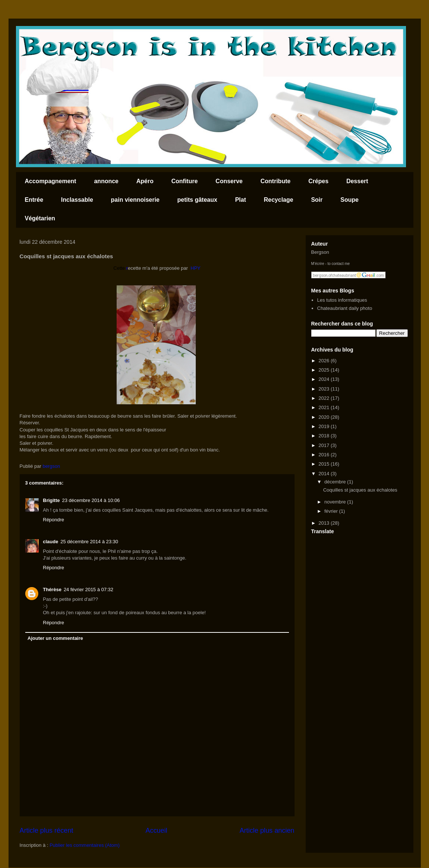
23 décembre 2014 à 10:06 (91, 500)
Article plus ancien (267, 830)
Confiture (184, 181)
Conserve (229, 181)
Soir (317, 200)
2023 (325, 389)
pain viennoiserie (135, 200)
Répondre (54, 520)
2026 (325, 361)
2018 (325, 436)
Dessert (357, 181)
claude (51, 542)
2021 (325, 407)
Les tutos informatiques (342, 300)
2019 (325, 426)
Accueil (157, 830)
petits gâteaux (197, 200)
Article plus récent (47, 830)
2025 (325, 370)
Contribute (275, 181)
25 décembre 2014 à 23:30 (89, 542)
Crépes (318, 181)
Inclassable (77, 200)
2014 (325, 474)
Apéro (145, 181)
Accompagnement (51, 181)
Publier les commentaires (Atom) (84, 845)
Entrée (34, 200)
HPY (196, 268)
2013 (325, 523)
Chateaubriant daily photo (345, 308)
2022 (325, 398)
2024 (325, 379)
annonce (106, 181)
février (332, 511)
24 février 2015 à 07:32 (88, 590)
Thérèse (52, 590)
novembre (336, 502)
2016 (325, 455)
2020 (325, 417)
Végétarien (40, 218)
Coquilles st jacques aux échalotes (360, 490)
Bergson (320, 252)
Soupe (350, 200)
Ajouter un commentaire (55, 638)
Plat (240, 200)
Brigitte (52, 500)
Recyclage (278, 200)
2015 (325, 464)
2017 (325, 445)
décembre (336, 482)
